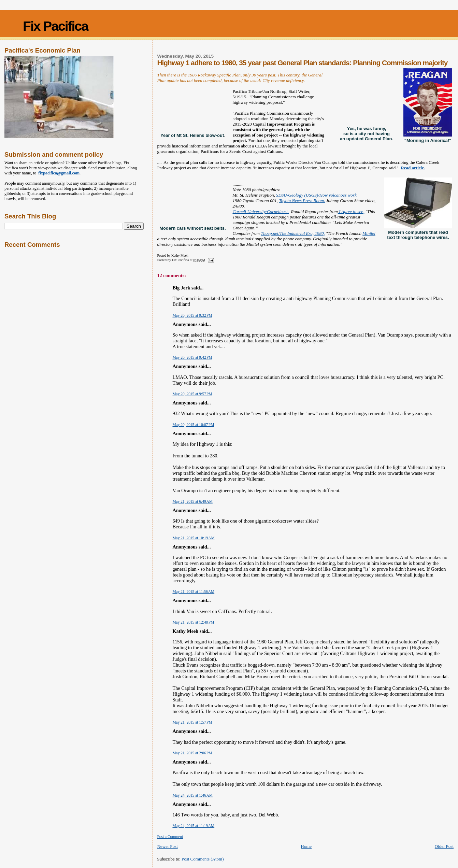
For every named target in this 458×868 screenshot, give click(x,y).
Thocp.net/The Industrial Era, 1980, (293, 233)
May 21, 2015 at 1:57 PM (192, 722)
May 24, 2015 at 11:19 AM (193, 826)
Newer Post (167, 846)
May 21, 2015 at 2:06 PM (192, 753)
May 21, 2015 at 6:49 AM (192, 501)
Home (306, 846)
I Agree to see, (351, 211)
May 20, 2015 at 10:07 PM (193, 425)
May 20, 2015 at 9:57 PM (192, 394)
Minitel (369, 233)
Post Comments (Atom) (203, 859)
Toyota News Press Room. (302, 201)
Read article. (413, 168)
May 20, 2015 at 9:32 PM (192, 315)
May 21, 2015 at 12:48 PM (193, 622)
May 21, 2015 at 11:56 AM (193, 592)
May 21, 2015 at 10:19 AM (193, 538)
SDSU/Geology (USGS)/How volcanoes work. (317, 195)
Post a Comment (170, 837)
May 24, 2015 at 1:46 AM (192, 795)
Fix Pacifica (55, 26)
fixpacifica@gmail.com (58, 173)
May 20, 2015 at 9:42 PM (192, 357)
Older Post (444, 846)
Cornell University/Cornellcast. (261, 211)
